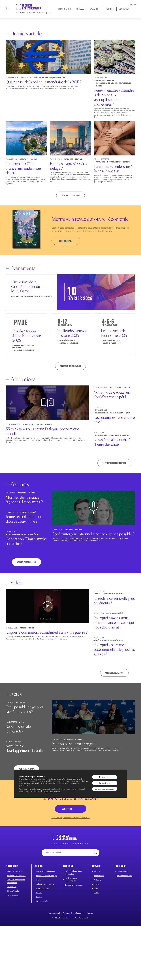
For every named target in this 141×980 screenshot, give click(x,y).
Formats (110, 9)
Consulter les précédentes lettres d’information (71, 818)
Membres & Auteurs (15, 871)
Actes (96, 888)
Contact (90, 913)
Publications (99, 876)
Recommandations (124, 876)
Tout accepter (105, 777)
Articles (80, 9)
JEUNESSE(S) (125, 9)
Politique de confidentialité (74, 913)
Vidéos (96, 884)
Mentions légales (55, 913)
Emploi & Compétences (46, 871)
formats (96, 866)
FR (131, 5)
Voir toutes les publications (114, 463)
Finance (39, 880)
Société (39, 897)
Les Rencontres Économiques (71, 879)
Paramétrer (104, 783)
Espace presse (13, 895)
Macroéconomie (43, 888)
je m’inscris (67, 809)
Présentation (64, 9)
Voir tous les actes (27, 769)
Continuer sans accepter (105, 789)
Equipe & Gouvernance (16, 876)
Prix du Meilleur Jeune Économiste (16, 881)
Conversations (122, 871)
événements (69, 866)
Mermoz (97, 871)
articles (39, 866)
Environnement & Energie (46, 876)
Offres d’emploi (13, 891)
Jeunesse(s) (12, 887)
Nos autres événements (74, 885)
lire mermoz (66, 241)
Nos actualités (42, 901)
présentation (12, 866)
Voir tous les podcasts (27, 562)
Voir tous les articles (71, 195)
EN (135, 5)
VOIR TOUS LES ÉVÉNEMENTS (70, 366)
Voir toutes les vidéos (114, 673)
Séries (96, 893)
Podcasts (97, 880)
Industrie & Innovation (45, 884)
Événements (95, 9)
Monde (39, 893)
